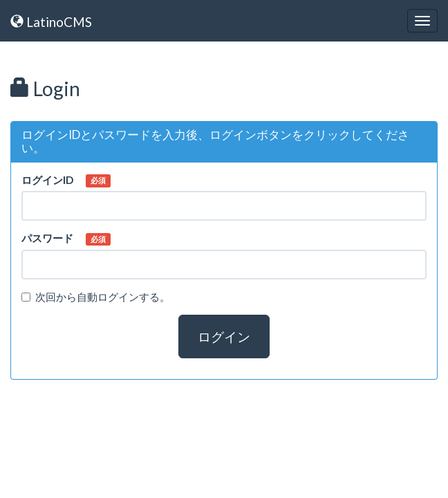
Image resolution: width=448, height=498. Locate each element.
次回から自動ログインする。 (96, 297)
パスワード (47, 238)
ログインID (47, 180)
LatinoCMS (51, 22)
